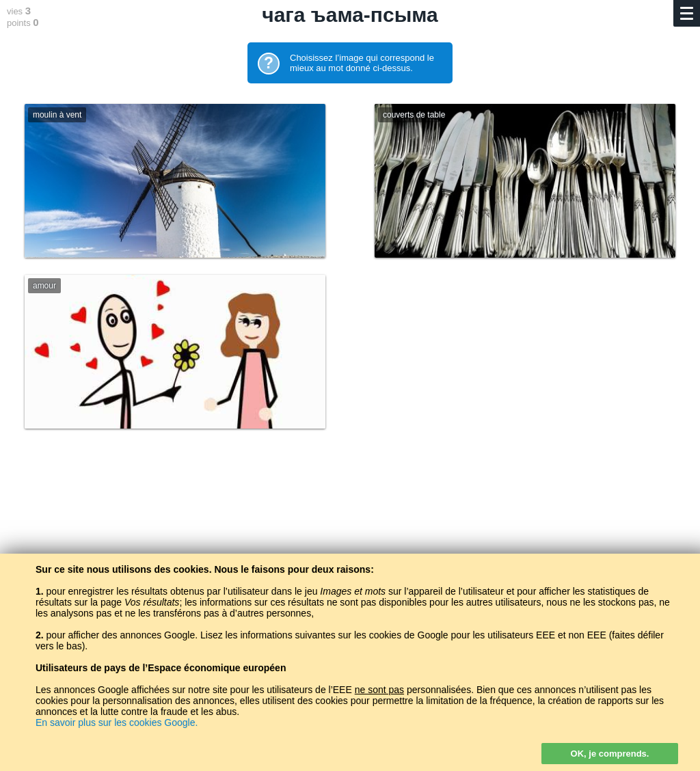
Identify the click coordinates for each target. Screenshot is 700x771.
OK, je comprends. (610, 754)
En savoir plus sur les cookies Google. (117, 722)
